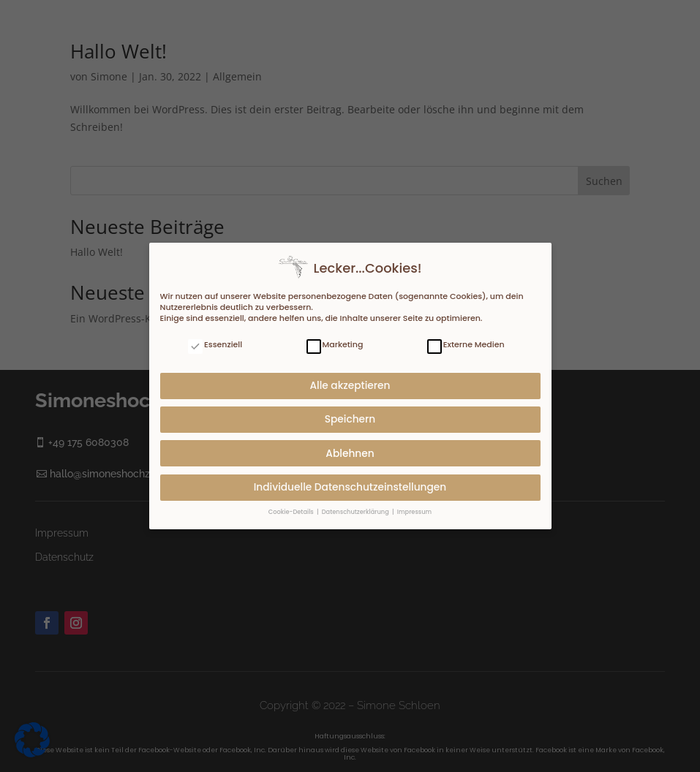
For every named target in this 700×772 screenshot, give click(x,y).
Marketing (335, 343)
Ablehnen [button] (350, 452)
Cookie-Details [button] (292, 510)
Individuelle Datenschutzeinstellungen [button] (350, 486)
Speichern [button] (350, 418)
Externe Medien (466, 343)
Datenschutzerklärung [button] (356, 510)
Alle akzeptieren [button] (350, 384)
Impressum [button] (414, 510)
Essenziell (215, 343)
